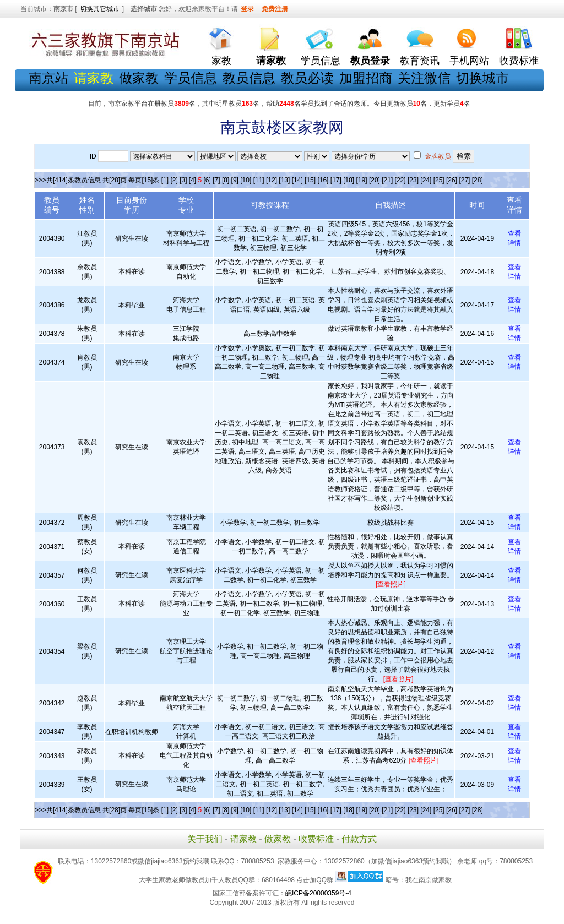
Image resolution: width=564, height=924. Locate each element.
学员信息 (321, 61)
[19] (362, 180)
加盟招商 (366, 78)
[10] (246, 180)
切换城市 (482, 78)
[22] (400, 180)
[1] (165, 180)
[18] (349, 180)
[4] (192, 180)
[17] (336, 180)
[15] (310, 180)
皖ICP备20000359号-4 (318, 893)
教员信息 (249, 78)
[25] (439, 180)
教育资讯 (420, 61)
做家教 (139, 78)
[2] (174, 180)
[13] (284, 180)
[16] (323, 180)
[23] (413, 180)
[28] (478, 180)
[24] (426, 180)
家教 (221, 61)
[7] (216, 180)
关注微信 (424, 78)
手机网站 (469, 61)
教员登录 (370, 61)
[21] (387, 180)
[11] (259, 180)
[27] (464, 180)
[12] (272, 180)
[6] (207, 180)
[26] (452, 180)
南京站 (48, 78)
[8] (226, 180)
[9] (235, 180)
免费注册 (275, 9)
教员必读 (307, 78)
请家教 (243, 839)
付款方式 (359, 839)
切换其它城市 (100, 9)
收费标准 (519, 61)
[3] (183, 180)
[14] (297, 180)
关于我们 (205, 839)
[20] (375, 180)
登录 (247, 9)
